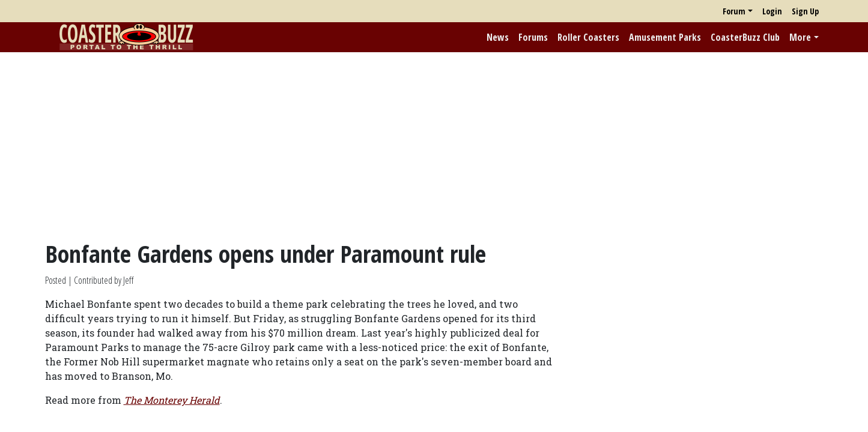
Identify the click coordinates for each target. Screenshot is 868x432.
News (498, 37)
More (800, 37)
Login (772, 11)
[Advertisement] (434, 146)
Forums (533, 37)
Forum (734, 11)
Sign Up (805, 11)
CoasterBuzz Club (745, 37)
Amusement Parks (665, 37)
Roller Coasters (588, 37)
